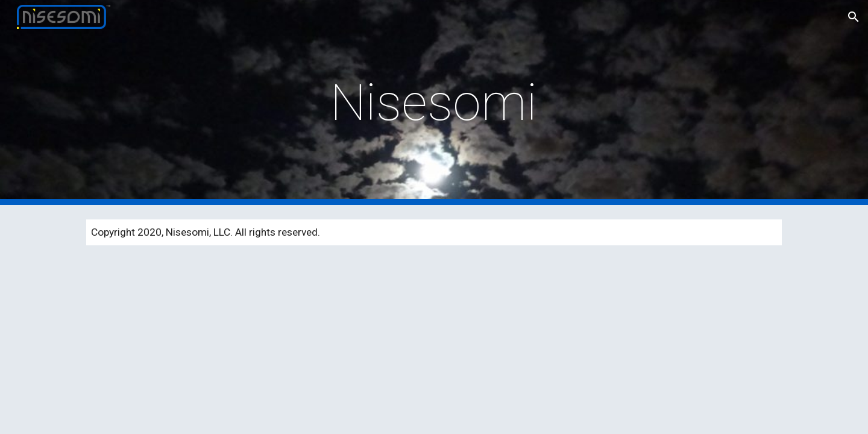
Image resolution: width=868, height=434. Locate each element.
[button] (854, 17)
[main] (434, 103)
